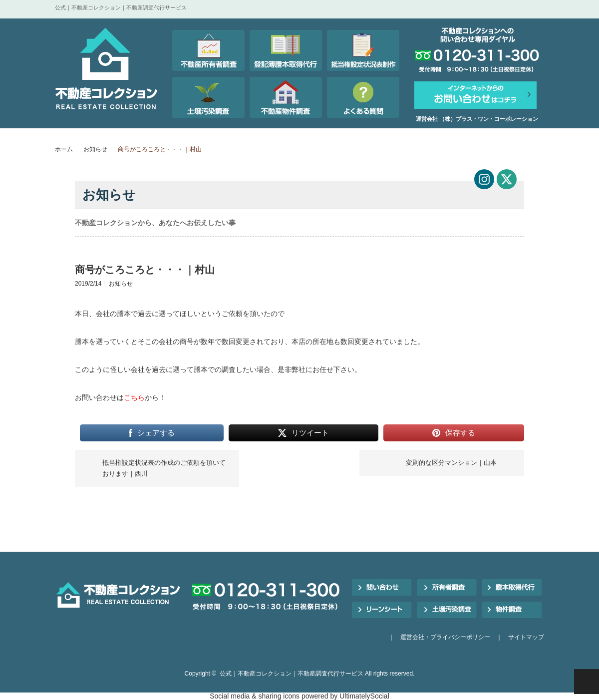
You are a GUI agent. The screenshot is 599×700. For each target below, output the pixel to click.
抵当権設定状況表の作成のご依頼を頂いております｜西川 (164, 468)
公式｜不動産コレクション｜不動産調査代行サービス (292, 674)
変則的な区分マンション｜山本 (451, 463)
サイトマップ (526, 637)
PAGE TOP (587, 682)
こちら (134, 397)
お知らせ (95, 149)
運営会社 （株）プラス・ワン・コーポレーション (477, 119)
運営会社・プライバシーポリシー (445, 637)
